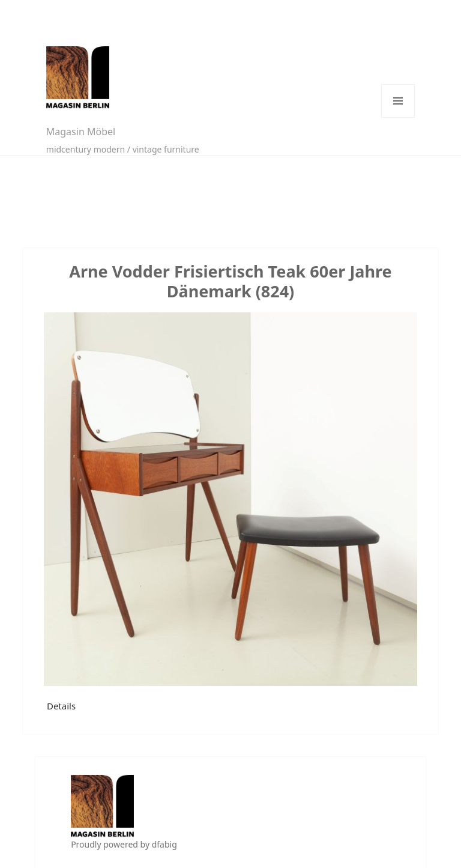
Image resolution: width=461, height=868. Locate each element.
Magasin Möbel (81, 132)
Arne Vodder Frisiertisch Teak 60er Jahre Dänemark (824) (230, 281)
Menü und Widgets (398, 101)
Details (61, 706)
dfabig (164, 844)
